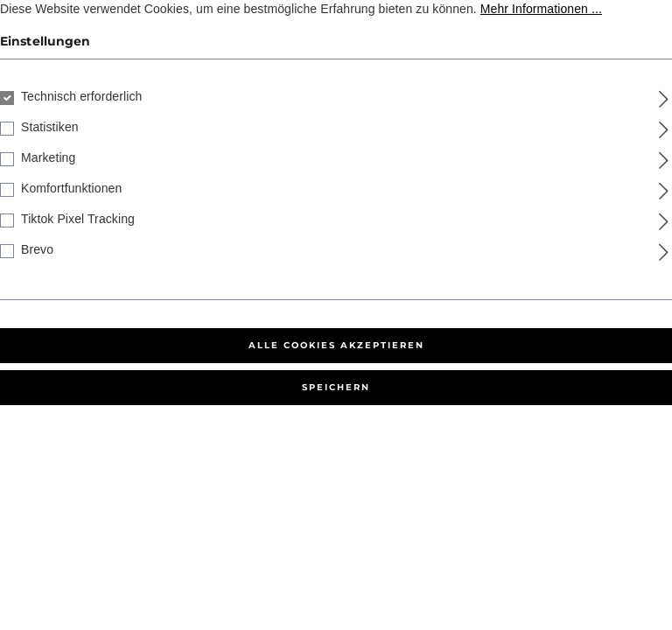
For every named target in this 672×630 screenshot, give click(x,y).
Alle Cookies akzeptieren (336, 345)
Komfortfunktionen (71, 188)
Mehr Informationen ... (541, 9)
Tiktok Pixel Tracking (78, 219)
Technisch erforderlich (81, 96)
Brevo (37, 249)
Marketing (48, 157)
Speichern (336, 387)
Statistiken (50, 127)
